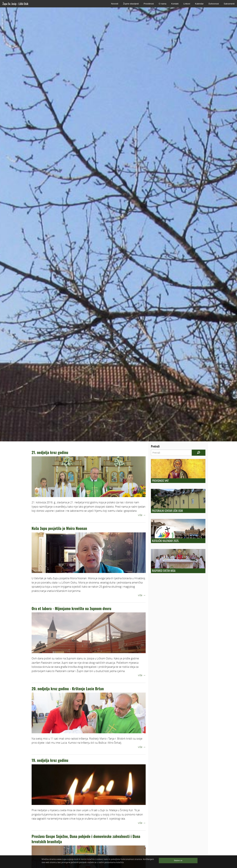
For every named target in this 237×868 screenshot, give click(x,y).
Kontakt (175, 4)
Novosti (115, 4)
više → (142, 515)
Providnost (149, 4)
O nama (162, 4)
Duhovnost (214, 4)
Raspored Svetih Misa (164, 571)
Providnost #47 (160, 481)
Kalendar (199, 4)
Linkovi (187, 4)
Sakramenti (229, 4)
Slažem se (178, 860)
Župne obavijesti (131, 4)
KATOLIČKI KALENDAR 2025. (166, 541)
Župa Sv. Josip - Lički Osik (15, 4)
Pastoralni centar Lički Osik (167, 511)
